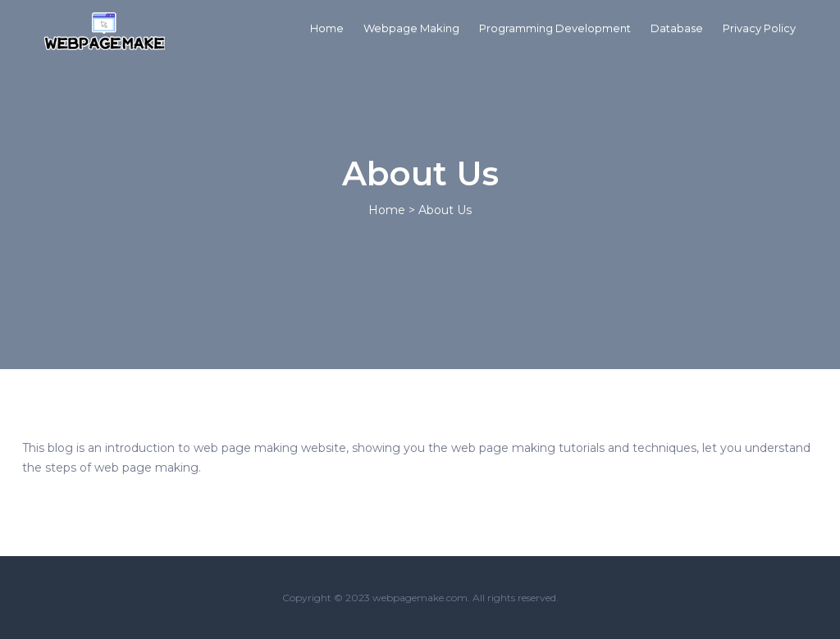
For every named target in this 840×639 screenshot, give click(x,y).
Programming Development (555, 28)
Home (327, 28)
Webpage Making (411, 28)
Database (677, 28)
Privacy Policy (759, 28)
